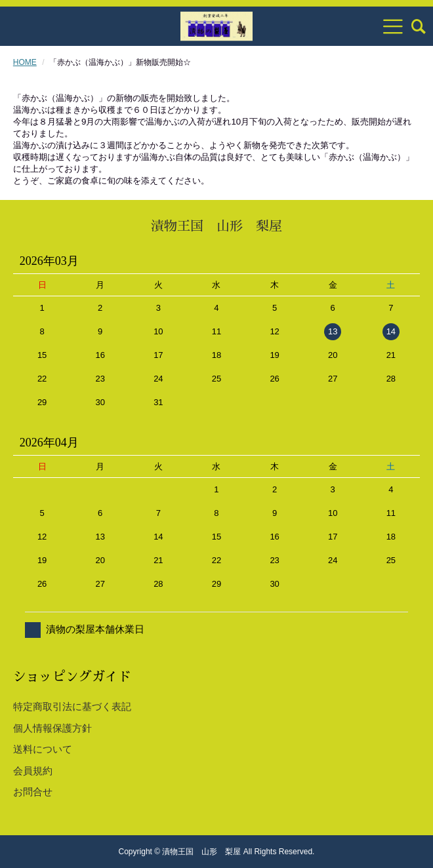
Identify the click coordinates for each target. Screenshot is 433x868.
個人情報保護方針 (52, 728)
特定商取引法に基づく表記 (72, 706)
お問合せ (33, 792)
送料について (43, 749)
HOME (25, 62)
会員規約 (33, 771)
